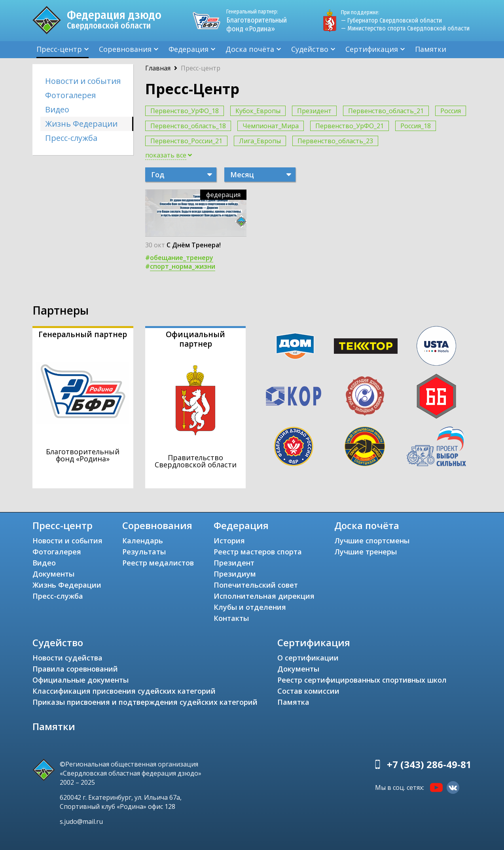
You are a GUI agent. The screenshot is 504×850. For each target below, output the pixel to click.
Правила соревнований (75, 669)
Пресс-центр (59, 49)
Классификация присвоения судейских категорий (124, 691)
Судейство (310, 49)
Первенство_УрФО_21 (350, 126)
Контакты (231, 618)
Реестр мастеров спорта (258, 552)
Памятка (293, 702)
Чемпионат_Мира (271, 126)
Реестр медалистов (158, 563)
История (229, 541)
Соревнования (125, 49)
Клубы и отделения (250, 607)
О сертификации (308, 658)
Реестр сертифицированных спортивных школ (362, 680)
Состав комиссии (308, 691)
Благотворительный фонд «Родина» (260, 21)
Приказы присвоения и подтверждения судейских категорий (145, 702)
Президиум (235, 574)
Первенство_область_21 (386, 111)
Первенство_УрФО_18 (185, 111)
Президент (314, 111)
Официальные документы (81, 680)
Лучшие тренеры (366, 552)
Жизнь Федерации (81, 124)
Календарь (143, 541)
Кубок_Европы (258, 111)
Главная (158, 68)
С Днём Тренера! (194, 245)
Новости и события (83, 81)
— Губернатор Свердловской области (391, 20)
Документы (53, 574)
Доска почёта (250, 49)
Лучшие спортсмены (372, 541)
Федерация (189, 49)
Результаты (144, 552)
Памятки (431, 49)
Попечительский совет (256, 585)
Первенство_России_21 (186, 141)
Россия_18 (416, 126)
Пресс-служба (71, 138)
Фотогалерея (70, 95)
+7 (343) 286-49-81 (429, 764)
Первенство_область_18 (188, 126)
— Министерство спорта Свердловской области (405, 28)
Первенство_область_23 (335, 141)
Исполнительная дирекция (264, 596)
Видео (57, 109)
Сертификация (372, 49)
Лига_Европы (260, 141)
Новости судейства (67, 658)
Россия (451, 111)
